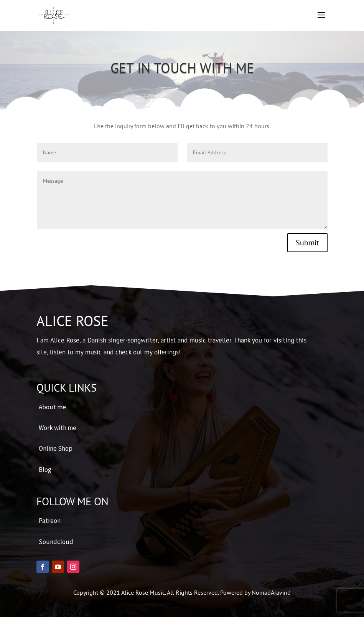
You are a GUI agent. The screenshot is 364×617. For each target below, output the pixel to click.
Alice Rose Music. (144, 592)
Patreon (50, 521)
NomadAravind (271, 592)
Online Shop (56, 448)
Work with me (58, 428)
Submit (307, 243)
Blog (45, 470)
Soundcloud (56, 542)
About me (52, 407)
